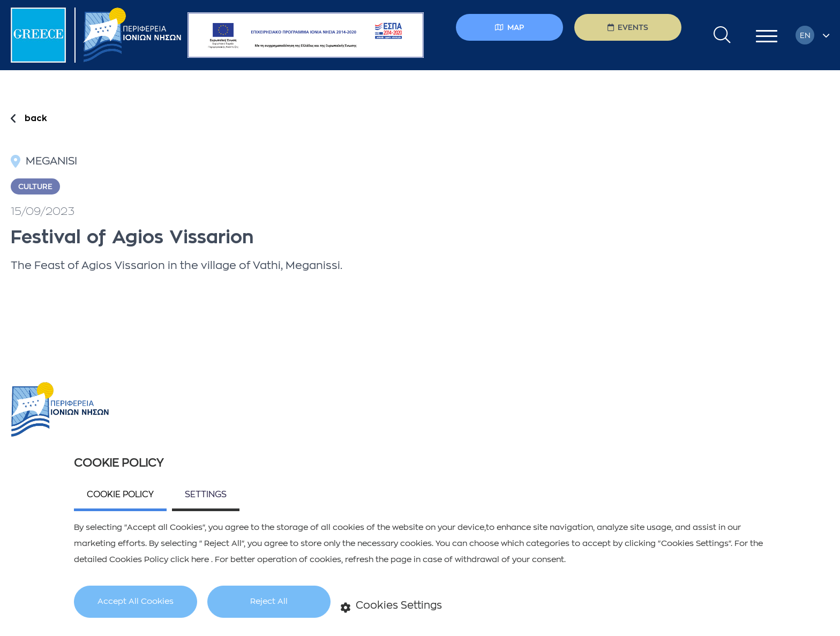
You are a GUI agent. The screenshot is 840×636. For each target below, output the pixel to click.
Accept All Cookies (136, 601)
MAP (509, 27)
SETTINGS (206, 495)
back (36, 118)
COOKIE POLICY (120, 495)
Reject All (269, 601)
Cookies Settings (392, 606)
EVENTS (628, 27)
